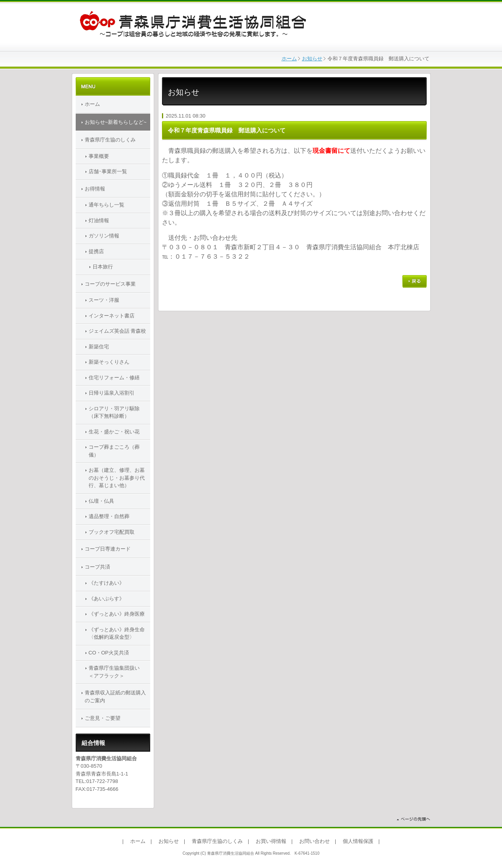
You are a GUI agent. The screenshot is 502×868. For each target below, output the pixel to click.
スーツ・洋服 (104, 300)
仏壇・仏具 (101, 501)
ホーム (289, 59)
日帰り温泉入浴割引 (112, 393)
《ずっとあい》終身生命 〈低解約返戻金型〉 (119, 633)
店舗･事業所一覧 (108, 171)
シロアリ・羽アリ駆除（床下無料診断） (114, 412)
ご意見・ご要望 (103, 718)
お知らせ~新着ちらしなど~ (116, 122)
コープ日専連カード (108, 549)
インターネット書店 (112, 316)
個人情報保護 (358, 841)
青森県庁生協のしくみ (110, 140)
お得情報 (95, 189)
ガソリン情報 (104, 236)
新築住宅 (99, 347)
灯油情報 (99, 220)
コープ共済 (97, 567)
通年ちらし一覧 (106, 205)
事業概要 (99, 156)
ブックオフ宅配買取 (112, 532)
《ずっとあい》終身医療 (117, 614)
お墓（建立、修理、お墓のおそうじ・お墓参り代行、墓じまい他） (117, 478)
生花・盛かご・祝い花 (114, 432)
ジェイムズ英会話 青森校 (117, 331)
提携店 (96, 251)
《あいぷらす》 (106, 599)
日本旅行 (103, 267)
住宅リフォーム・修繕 (114, 378)
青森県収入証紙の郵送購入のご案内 (115, 697)
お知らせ (312, 59)
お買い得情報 (271, 841)
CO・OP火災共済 (109, 653)
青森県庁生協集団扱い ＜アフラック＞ (119, 672)
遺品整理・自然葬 (109, 516)
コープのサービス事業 (110, 284)
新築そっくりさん (109, 362)
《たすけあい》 (106, 583)
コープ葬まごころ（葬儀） (114, 451)
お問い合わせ (315, 841)
